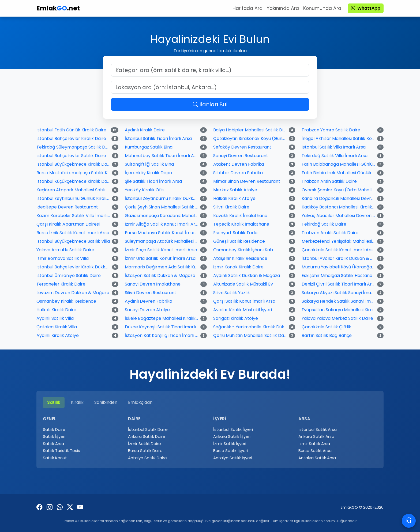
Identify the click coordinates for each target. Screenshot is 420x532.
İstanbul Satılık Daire (148, 429)
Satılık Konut (55, 458)
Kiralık (77, 402)
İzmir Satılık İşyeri (230, 444)
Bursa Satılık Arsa (315, 451)
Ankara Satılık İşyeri (232, 436)
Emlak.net (58, 8)
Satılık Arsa (53, 444)
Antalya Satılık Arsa (317, 458)
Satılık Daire (54, 429)
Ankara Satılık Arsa (316, 436)
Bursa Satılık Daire (145, 451)
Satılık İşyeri (54, 436)
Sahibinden (106, 402)
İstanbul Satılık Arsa (318, 429)
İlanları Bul (210, 104)
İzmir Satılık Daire (145, 444)
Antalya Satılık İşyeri (233, 458)
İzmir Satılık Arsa (314, 444)
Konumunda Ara (322, 8)
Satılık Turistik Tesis (61, 451)
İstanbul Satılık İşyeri (233, 429)
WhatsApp (366, 8)
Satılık (54, 402)
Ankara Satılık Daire (147, 436)
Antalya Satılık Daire (147, 458)
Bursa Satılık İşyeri (230, 451)
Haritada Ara (247, 8)
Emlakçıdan (140, 402)
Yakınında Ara (283, 8)
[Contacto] (409, 521)
